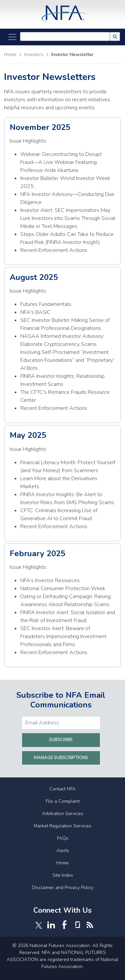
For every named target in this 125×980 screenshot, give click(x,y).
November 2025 (40, 127)
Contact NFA (62, 789)
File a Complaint (63, 801)
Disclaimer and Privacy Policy (63, 888)
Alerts (63, 851)
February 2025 (37, 553)
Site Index (63, 875)
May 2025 (28, 435)
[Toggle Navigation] (12, 37)
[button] (115, 36)
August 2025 (34, 277)
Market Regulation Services (62, 826)
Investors (34, 54)
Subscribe (61, 740)
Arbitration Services (63, 814)
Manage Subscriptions (61, 758)
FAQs (63, 838)
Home (10, 54)
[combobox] (65, 36)
